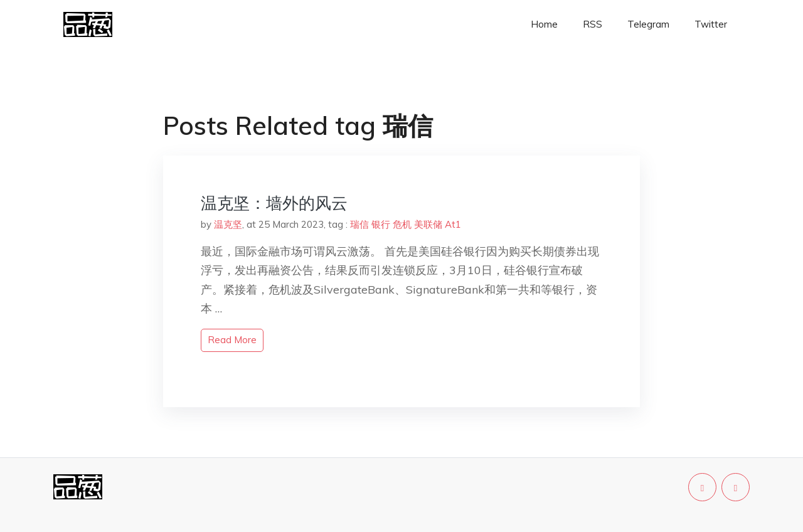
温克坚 (228, 224)
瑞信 (359, 224)
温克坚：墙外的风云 (274, 203)
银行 (381, 224)
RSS (593, 24)
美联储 (428, 224)
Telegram (648, 24)
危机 (402, 224)
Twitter (711, 24)
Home (544, 24)
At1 (453, 224)
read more (232, 340)
